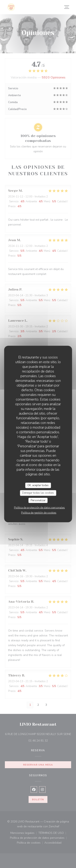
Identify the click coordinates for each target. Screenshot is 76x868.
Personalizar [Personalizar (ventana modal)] (38, 500)
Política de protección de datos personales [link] (39, 508)
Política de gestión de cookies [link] (39, 513)
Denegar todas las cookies (38, 493)
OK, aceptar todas (38, 485)
